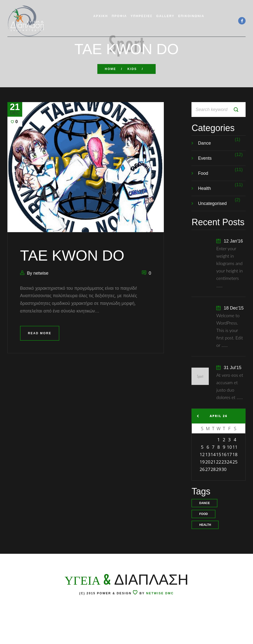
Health (204, 203)
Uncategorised (212, 218)
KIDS (132, 69)
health (205, 540)
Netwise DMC (160, 623)
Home (110, 69)
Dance (204, 158)
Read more (40, 348)
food (203, 529)
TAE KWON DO (72, 270)
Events (205, 173)
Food (203, 188)
